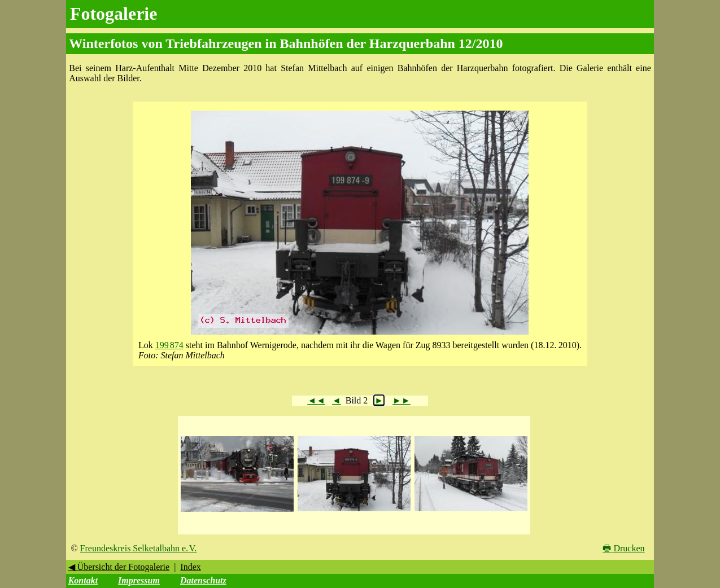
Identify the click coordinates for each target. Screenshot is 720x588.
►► (402, 400)
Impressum (139, 580)
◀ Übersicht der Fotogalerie (119, 567)
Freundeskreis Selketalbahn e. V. (139, 548)
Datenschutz (203, 580)
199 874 (169, 345)
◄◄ (316, 400)
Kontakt (83, 580)
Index (190, 567)
